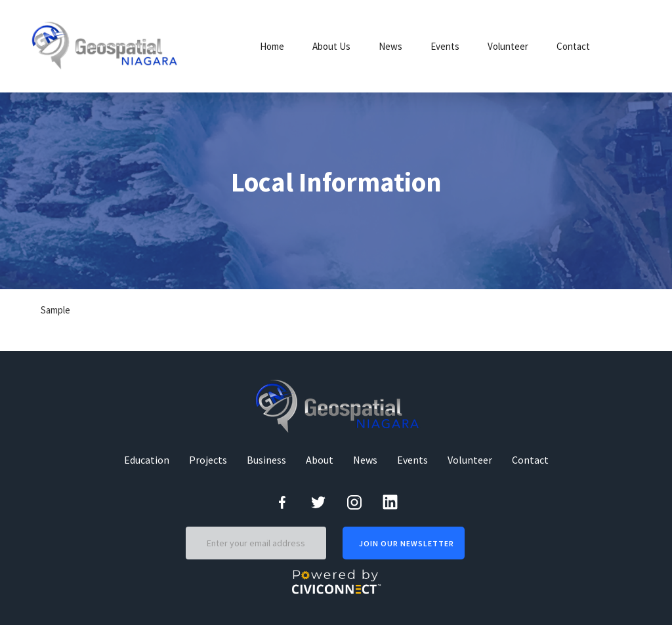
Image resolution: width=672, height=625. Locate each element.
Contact (573, 46)
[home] (106, 46)
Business (266, 460)
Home (272, 46)
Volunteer (508, 46)
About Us (331, 46)
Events (445, 46)
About (320, 460)
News (390, 46)
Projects (208, 460)
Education (147, 460)
